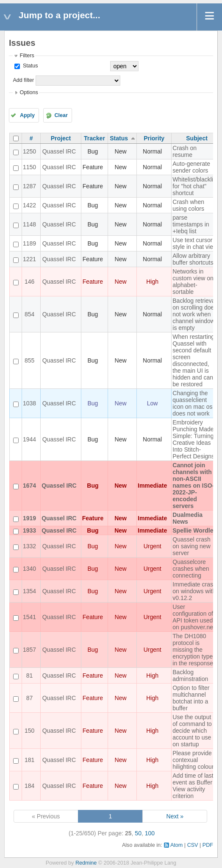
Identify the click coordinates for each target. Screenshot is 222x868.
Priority (154, 138)
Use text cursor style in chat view (195, 243)
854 (29, 314)
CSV (193, 845)
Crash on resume (185, 151)
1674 (29, 486)
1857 (29, 650)
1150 (29, 167)
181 (29, 760)
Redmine (86, 863)
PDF (208, 845)
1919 (29, 518)
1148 (29, 224)
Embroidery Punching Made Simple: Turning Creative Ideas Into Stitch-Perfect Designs (193, 439)
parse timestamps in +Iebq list (191, 224)
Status (29, 66)
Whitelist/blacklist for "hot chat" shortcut (195, 186)
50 (138, 833)
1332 (29, 546)
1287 (29, 186)
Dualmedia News (187, 518)
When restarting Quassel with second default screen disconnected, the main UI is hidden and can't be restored (194, 360)
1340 (29, 569)
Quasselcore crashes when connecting (191, 569)
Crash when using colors (188, 205)
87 (30, 698)
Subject (197, 138)
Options (29, 92)
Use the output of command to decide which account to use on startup (192, 731)
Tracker (94, 138)
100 (150, 833)
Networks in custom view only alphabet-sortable (195, 282)
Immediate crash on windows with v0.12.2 (194, 591)
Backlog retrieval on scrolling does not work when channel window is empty (195, 314)
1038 (29, 403)
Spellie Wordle (193, 530)
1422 (29, 205)
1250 (29, 151)
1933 (29, 530)
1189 (29, 243)
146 (29, 282)
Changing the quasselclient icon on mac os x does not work (195, 403)
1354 (29, 591)
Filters (27, 56)
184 (29, 786)
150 (29, 731)
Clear (61, 115)
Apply (27, 115)
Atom (176, 845)
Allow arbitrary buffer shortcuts (193, 259)
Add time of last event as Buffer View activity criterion (193, 786)
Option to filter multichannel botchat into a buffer (191, 698)
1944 (29, 439)
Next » (175, 816)
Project (61, 138)
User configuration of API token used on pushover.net (194, 617)
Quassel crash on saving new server (191, 546)
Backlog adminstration (190, 675)
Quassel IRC (59, 151)
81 (30, 675)
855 (29, 360)
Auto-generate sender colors (191, 167)
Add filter (23, 80)
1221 (29, 259)
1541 (29, 617)
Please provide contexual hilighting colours (194, 760)
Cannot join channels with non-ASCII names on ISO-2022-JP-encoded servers (193, 486)
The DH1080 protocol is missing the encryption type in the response (193, 650)
